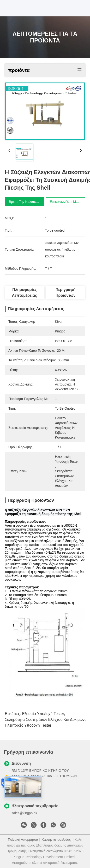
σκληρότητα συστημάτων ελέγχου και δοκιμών (45, 720)
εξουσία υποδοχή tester (43, 714)
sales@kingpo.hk (24, 813)
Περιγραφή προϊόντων (65, 293)
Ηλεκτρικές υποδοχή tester (28, 725)
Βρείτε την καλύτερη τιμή (29, 202)
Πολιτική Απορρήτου (23, 840)
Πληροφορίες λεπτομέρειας (24, 293)
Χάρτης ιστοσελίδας (56, 840)
